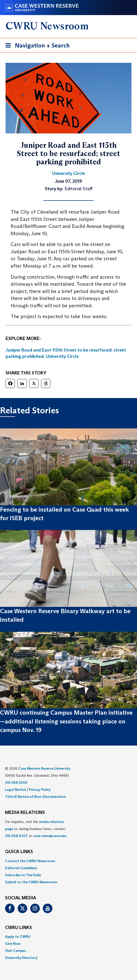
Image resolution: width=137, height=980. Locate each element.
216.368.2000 (16, 782)
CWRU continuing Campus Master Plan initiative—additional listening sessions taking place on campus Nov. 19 (66, 721)
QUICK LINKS (19, 852)
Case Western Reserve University (44, 768)
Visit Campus (15, 951)
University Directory (21, 958)
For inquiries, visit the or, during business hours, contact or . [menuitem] (36, 829)
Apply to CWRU (18, 937)
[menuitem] (68, 861)
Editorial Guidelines (21, 868)
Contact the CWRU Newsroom (30, 861)
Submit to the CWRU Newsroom (31, 882)
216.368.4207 (16, 836)
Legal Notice (15, 790)
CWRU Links (19, 928)
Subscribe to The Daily (23, 875)
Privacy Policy (40, 790)
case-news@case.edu (50, 836)
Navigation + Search (36, 46)
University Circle (62, 356)
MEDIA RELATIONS (25, 813)
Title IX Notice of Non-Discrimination (36, 797)
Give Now (13, 944)
